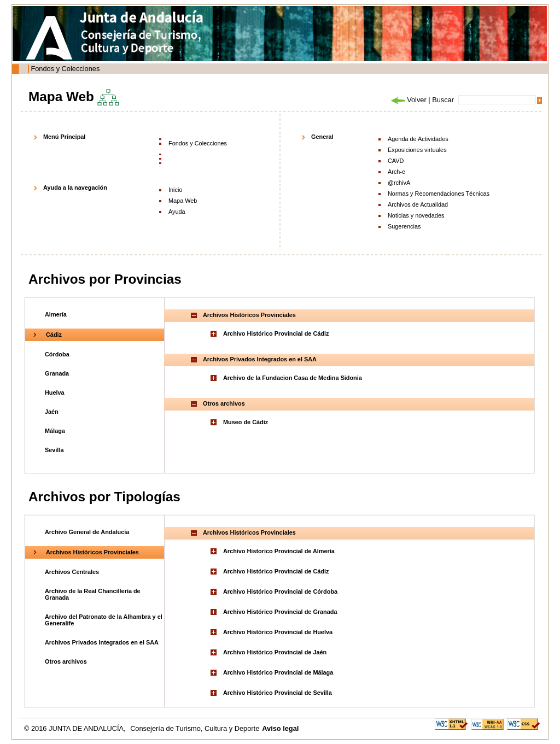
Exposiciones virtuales (417, 150)
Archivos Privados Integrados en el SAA (102, 642)
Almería (56, 314)
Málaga (55, 431)
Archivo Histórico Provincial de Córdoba (280, 591)
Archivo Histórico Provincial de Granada (280, 612)
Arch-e (396, 172)
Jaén (52, 412)
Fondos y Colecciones (65, 69)
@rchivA (399, 183)
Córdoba (57, 354)
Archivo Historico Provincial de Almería (279, 551)
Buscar (443, 100)
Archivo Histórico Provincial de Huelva (278, 632)
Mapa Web (183, 201)
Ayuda (177, 212)
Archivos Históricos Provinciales (92, 552)
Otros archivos (66, 661)
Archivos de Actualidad (418, 204)
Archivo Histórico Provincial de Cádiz (276, 333)
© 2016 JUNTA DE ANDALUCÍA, (76, 728)
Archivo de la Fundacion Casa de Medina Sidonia (293, 378)
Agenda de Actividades (418, 139)
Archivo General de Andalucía (87, 532)
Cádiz (54, 335)
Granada (57, 373)
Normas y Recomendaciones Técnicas (439, 194)
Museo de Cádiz (246, 422)
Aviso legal (280, 728)
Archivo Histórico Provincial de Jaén (275, 652)
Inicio (175, 190)
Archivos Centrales (72, 572)
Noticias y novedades (416, 215)
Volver (408, 100)
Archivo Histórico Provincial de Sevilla (278, 693)
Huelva (55, 392)
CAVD (396, 161)
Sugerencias (404, 226)
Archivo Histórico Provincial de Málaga (278, 672)
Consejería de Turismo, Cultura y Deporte (195, 728)
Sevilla (54, 450)
